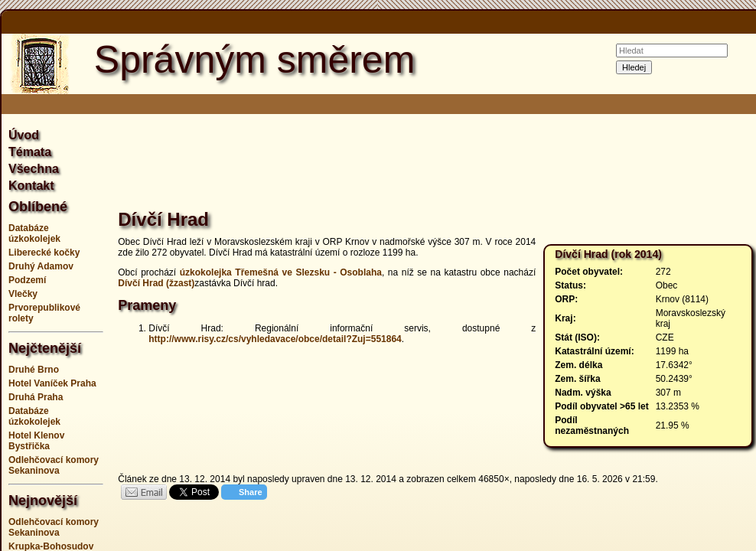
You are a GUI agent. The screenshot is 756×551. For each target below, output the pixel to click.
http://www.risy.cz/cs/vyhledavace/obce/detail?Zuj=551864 (275, 339)
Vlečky (23, 294)
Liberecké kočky (44, 253)
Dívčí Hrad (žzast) (156, 283)
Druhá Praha (36, 397)
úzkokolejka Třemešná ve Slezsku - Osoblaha (281, 272)
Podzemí (27, 280)
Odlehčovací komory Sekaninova (54, 465)
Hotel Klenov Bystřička (36, 441)
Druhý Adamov (41, 266)
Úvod (24, 135)
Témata (30, 152)
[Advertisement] (439, 164)
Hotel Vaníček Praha (52, 383)
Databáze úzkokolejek (34, 233)
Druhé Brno (34, 370)
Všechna (34, 169)
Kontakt (31, 186)
